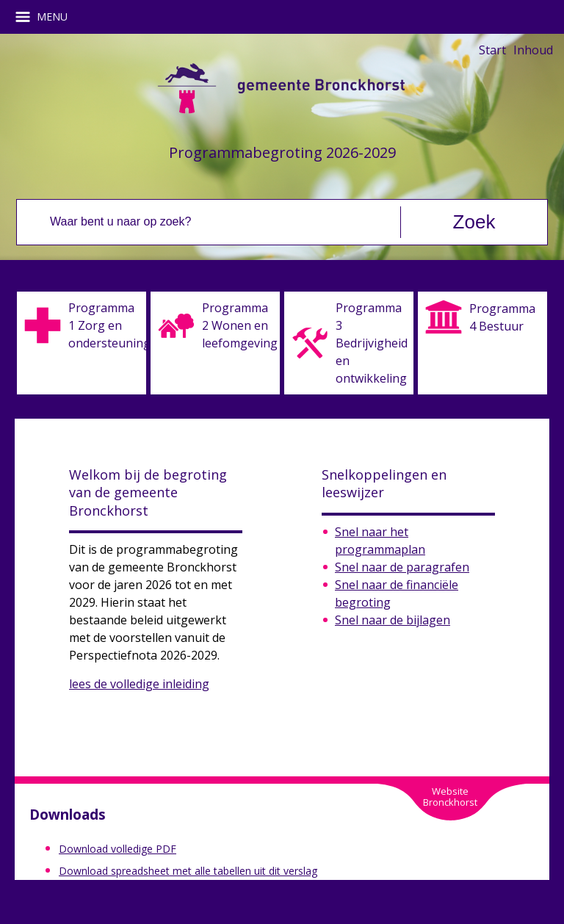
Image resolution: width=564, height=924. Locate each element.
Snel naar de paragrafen (402, 567)
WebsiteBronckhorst (450, 797)
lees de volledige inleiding (139, 684)
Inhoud (533, 50)
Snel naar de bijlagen (393, 620)
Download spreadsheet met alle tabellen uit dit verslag (188, 871)
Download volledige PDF (117, 849)
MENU (47, 17)
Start (492, 50)
